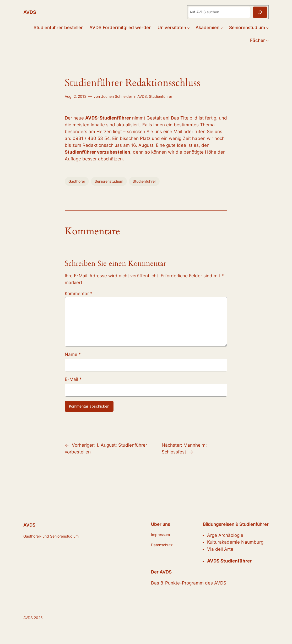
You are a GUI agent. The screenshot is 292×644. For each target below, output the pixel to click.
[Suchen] (260, 12)
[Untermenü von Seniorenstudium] (267, 28)
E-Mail (73, 379)
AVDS (30, 12)
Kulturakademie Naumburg (235, 542)
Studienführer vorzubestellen (98, 152)
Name (73, 354)
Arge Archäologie (225, 535)
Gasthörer (77, 181)
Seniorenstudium (109, 181)
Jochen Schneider (117, 96)
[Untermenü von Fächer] (267, 40)
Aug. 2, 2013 (76, 96)
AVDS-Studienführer (108, 118)
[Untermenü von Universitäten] (188, 28)
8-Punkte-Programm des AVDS (193, 583)
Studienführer (161, 96)
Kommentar (79, 294)
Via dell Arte (220, 549)
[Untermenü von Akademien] (222, 28)
